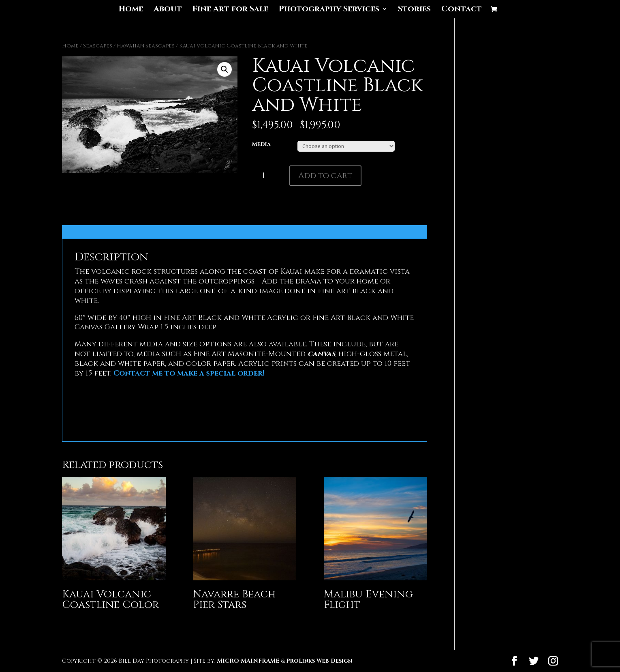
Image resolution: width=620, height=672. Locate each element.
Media (261, 144)
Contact (462, 10)
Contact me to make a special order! (189, 373)
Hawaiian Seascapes (146, 46)
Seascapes (98, 46)
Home (131, 10)
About (168, 10)
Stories (414, 10)
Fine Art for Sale (230, 10)
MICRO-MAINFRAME (248, 661)
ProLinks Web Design (319, 661)
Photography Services (329, 10)
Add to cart (325, 175)
